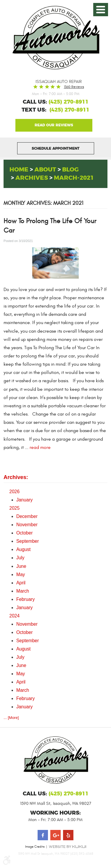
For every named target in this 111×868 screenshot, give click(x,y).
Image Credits (35, 847)
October (24, 533)
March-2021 (74, 178)
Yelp (68, 835)
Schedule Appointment (56, 148)
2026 (15, 492)
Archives (32, 178)
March (23, 591)
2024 (15, 616)
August (24, 549)
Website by (67, 847)
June (21, 566)
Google (54, 125)
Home (19, 170)
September (28, 541)
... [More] (11, 718)
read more (40, 447)
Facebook (43, 835)
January (24, 500)
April (21, 583)
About (45, 170)
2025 (15, 508)
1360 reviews (74, 87)
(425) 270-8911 (69, 110)
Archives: (16, 477)
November (27, 525)
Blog (70, 170)
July (20, 558)
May (21, 574)
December (27, 516)
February (25, 599)
